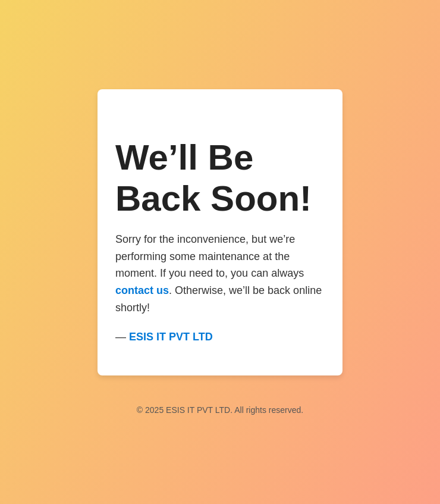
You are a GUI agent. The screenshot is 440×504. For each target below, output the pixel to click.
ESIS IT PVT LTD (171, 337)
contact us (142, 290)
